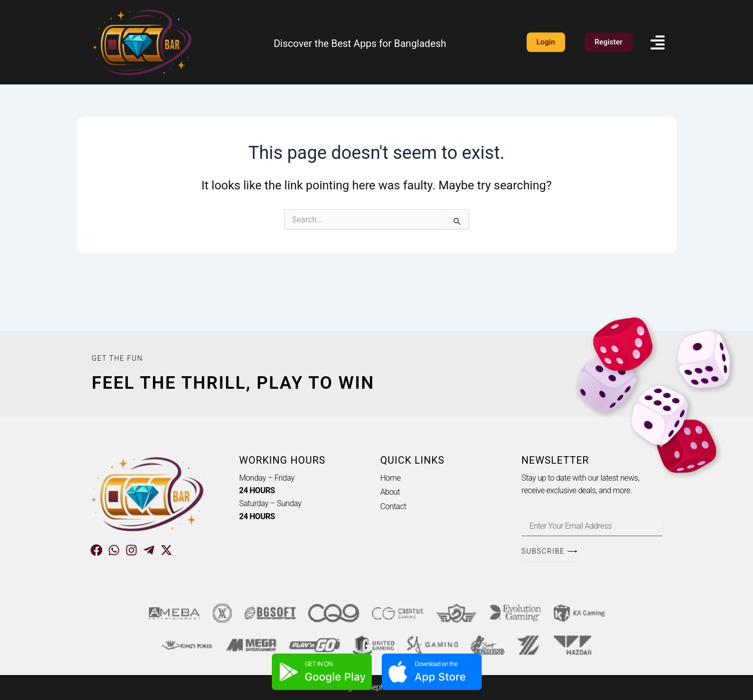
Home (390, 478)
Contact (393, 506)
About (390, 492)
